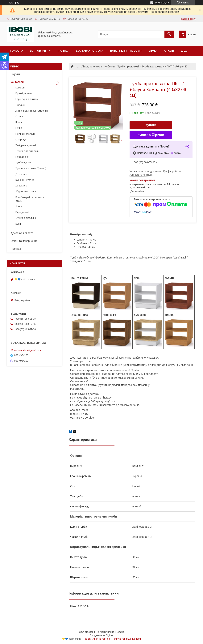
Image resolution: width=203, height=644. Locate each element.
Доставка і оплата (89, 51)
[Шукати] (169, 34)
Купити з (151, 135)
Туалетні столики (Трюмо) (31, 168)
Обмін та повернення (24, 241)
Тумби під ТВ (23, 162)
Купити (151, 125)
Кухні (18, 224)
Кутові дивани (24, 93)
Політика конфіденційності (126, 639)
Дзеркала (21, 174)
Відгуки (15, 74)
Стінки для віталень (27, 151)
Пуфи (19, 128)
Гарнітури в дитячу (27, 99)
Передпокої (22, 157)
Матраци (21, 140)
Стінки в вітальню (26, 218)
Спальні (20, 105)
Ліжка (153, 51)
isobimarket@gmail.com (28, 350)
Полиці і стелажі (25, 134)
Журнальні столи (26, 191)
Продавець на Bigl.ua (101, 635)
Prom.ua (120, 632)
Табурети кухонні (26, 145)
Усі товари (17, 82)
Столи (169, 51)
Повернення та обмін (126, 51)
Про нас (63, 51)
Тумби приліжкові (128, 66)
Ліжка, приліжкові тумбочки (98, 66)
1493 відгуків (162, 3)
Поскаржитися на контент (96, 639)
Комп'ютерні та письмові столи (30, 199)
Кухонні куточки (25, 180)
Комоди (20, 88)
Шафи (19, 122)
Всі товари (38, 51)
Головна (17, 51)
